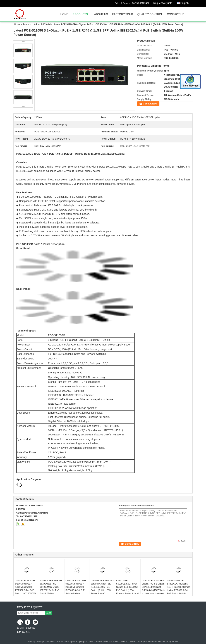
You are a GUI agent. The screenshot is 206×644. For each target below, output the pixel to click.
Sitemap (30, 628)
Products (80, 14)
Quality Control (150, 14)
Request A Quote (163, 3)
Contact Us (176, 14)
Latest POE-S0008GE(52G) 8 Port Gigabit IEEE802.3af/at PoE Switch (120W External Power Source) (128, 587)
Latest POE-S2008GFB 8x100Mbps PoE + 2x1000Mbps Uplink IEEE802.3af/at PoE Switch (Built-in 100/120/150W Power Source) (51, 590)
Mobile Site (23, 632)
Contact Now (150, 104)
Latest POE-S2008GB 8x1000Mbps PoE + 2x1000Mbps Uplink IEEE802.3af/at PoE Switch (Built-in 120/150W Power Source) (76, 590)
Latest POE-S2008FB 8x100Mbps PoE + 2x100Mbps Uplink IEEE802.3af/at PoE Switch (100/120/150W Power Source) (26, 589)
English (186, 2)
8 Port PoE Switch (43, 24)
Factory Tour (123, 14)
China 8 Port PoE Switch (55, 642)
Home (64, 14)
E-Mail (21, 628)
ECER (175, 642)
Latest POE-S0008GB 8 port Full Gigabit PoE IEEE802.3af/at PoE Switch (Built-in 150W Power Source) (102, 587)
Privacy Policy (35, 642)
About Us (101, 14)
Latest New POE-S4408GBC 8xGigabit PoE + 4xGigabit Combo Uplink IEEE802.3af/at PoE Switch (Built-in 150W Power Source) (179, 589)
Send (48, 613)
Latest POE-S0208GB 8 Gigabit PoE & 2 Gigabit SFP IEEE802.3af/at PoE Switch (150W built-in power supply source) (153, 587)
